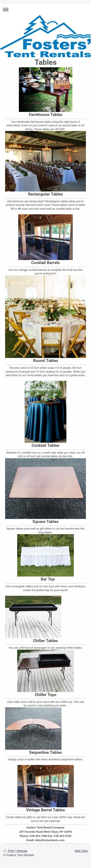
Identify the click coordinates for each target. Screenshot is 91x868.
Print (9, 851)
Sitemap (22, 851)
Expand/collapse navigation (45, 9)
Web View (81, 851)
